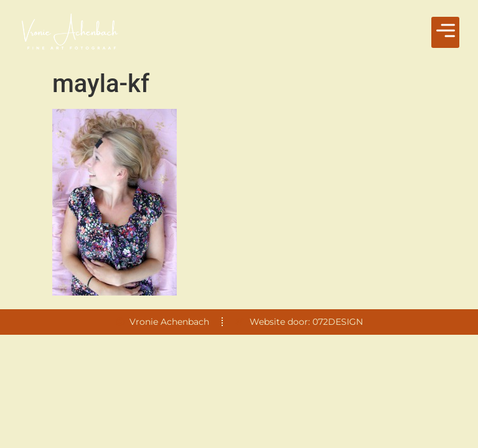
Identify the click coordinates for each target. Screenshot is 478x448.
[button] (445, 32)
